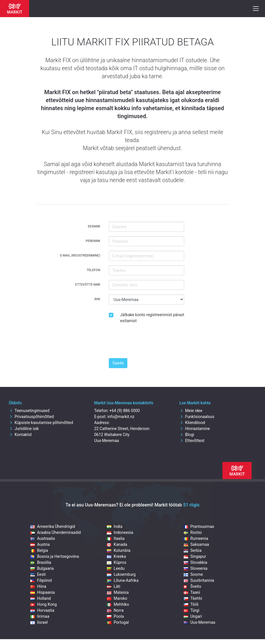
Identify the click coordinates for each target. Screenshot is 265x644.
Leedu (116, 568)
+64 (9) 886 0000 (125, 411)
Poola (115, 616)
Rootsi (193, 532)
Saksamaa (196, 544)
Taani (192, 592)
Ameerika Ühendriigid (53, 526)
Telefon (94, 270)
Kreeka (116, 556)
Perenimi (93, 241)
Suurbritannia (199, 580)
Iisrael (39, 622)
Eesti (38, 574)
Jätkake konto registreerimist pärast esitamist (152, 318)
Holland (41, 598)
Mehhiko (118, 604)
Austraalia (43, 538)
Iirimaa (40, 616)
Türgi (191, 610)
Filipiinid (41, 580)
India (115, 526)
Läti (114, 586)
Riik (97, 299)
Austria (40, 544)
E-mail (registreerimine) (80, 256)
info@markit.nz (121, 417)
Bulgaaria (42, 568)
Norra (115, 610)
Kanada (117, 544)
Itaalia (116, 538)
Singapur (195, 556)
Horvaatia (42, 610)
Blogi (187, 435)
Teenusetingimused (29, 411)
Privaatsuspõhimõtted (31, 417)
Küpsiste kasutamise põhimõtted (41, 423)
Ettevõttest (192, 441)
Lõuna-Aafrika (123, 580)
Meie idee (191, 411)
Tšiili (191, 604)
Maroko (117, 598)
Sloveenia (196, 568)
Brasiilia (41, 562)
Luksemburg (121, 574)
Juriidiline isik (24, 429)
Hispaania (43, 592)
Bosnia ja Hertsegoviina (55, 556)
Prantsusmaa (199, 526)
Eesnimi (94, 226)
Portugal (118, 622)
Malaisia (118, 592)
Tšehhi (193, 598)
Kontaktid (20, 435)
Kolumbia (119, 550)
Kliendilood (192, 423)
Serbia (193, 550)
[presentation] (152, 342)
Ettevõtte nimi (88, 285)
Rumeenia (196, 538)
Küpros (117, 562)
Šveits (192, 586)
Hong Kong (44, 604)
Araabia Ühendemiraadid (56, 532)
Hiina (38, 586)
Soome (193, 574)
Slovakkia (195, 562)
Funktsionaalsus (197, 417)
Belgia (39, 550)
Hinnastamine (195, 429)
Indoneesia (120, 532)
